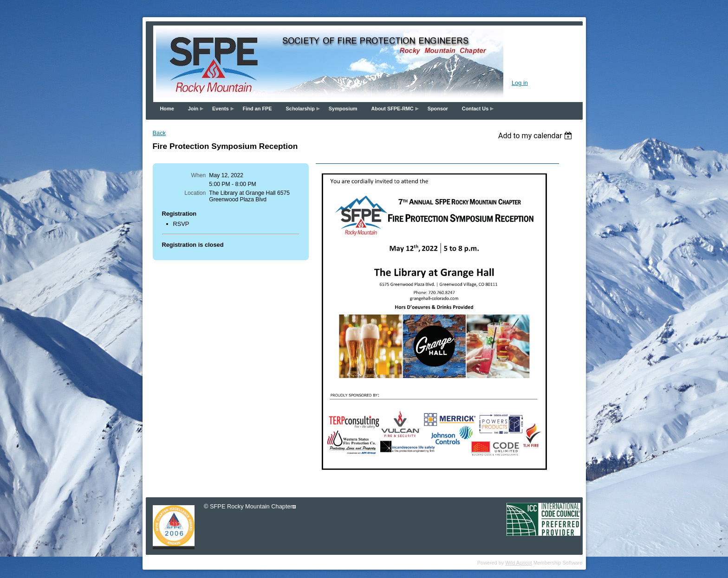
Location (195, 193)
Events (221, 109)
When (199, 175)
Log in (520, 83)
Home (167, 109)
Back (159, 133)
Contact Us (475, 109)
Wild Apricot (518, 563)
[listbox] (536, 136)
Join (193, 109)
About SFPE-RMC (392, 109)
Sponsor (438, 109)
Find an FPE (257, 109)
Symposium (343, 109)
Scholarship (300, 109)
